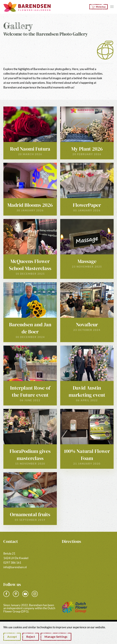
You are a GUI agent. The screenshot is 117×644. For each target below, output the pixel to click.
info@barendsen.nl (15, 567)
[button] (112, 7)
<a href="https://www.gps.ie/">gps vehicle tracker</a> (88, 563)
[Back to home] (27, 7)
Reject (31, 637)
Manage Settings (56, 637)
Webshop (99, 7)
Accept (12, 637)
